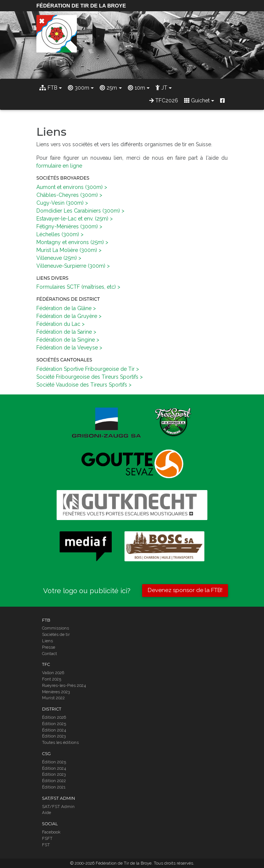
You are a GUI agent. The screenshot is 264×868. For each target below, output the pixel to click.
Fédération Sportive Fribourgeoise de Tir (85, 369)
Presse (49, 647)
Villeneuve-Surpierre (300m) (71, 266)
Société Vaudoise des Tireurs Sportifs (82, 385)
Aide (46, 813)
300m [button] (79, 88)
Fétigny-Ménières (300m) (67, 226)
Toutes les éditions (60, 742)
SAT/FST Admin (58, 807)
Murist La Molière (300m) (67, 250)
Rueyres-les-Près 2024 (64, 685)
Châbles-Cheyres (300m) (67, 195)
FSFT (47, 838)
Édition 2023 (54, 736)
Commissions (55, 628)
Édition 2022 (54, 781)
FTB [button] (48, 88)
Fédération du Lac (58, 324)
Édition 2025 (54, 724)
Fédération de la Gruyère (67, 316)
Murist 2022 (53, 698)
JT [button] (161, 88)
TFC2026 (164, 100)
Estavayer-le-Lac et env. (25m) (72, 219)
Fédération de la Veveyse (67, 348)
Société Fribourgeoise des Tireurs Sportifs (87, 377)
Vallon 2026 (53, 673)
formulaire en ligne (59, 166)
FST (46, 845)
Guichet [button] (197, 100)
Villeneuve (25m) (57, 258)
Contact (49, 654)
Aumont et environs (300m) (70, 187)
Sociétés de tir (56, 634)
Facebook (51, 832)
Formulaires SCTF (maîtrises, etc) (76, 287)
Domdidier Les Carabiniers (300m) (78, 211)
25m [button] (108, 88)
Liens (47, 641)
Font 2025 (52, 679)
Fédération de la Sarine (64, 332)
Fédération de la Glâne (64, 308)
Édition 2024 (54, 730)
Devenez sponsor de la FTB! (185, 590)
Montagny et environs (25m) (70, 242)
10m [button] (136, 88)
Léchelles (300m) (58, 234)
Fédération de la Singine (66, 340)
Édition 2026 (54, 717)
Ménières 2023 (56, 692)
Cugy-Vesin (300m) (60, 203)
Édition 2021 (54, 787)
